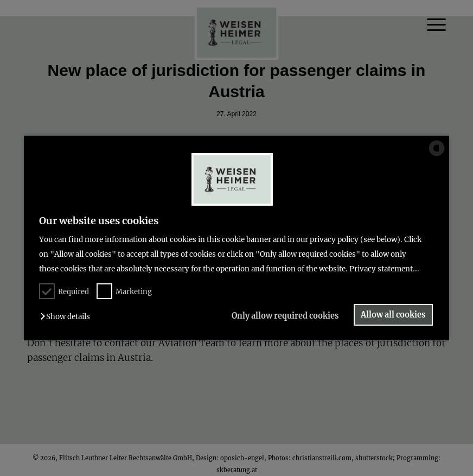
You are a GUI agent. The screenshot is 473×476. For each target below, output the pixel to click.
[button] (68, 317)
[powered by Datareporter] (437, 155)
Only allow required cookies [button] (285, 316)
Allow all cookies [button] (393, 315)
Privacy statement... (384, 269)
